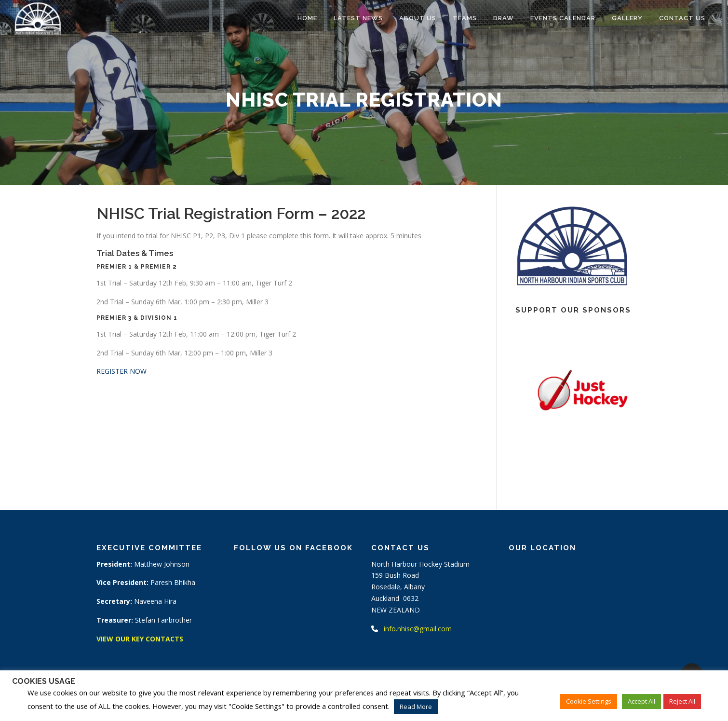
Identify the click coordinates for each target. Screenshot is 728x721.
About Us (418, 18)
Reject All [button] (682, 701)
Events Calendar (563, 18)
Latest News (358, 18)
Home (307, 18)
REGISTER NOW (121, 371)
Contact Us (682, 18)
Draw (504, 18)
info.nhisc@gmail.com (418, 629)
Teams (465, 18)
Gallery (627, 18)
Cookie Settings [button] (589, 701)
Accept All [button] (641, 701)
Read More (416, 707)
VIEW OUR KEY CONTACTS (140, 639)
